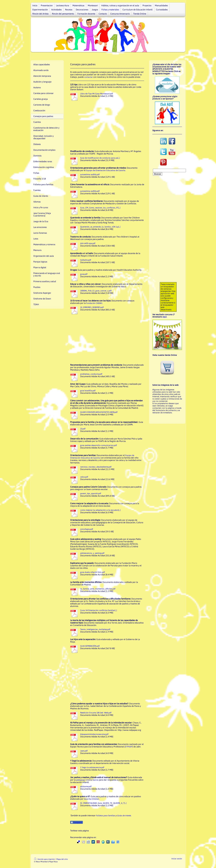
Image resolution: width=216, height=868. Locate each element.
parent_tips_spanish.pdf (91, 493)
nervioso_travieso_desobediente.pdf (96, 467)
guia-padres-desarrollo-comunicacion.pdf (99, 445)
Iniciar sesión (177, 859)
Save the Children (91, 799)
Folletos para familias (105, 816)
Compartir (77, 822)
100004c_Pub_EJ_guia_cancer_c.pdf (96, 291)
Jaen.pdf (84, 751)
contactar (88, 77)
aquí (165, 317)
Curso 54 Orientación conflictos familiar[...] (99, 610)
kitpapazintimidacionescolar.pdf (94, 734)
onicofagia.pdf (87, 529)
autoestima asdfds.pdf (90, 175)
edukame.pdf (86, 786)
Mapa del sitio (62, 859)
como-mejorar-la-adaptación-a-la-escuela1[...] (100, 510)
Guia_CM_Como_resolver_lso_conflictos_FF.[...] (100, 208)
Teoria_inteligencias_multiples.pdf (95, 629)
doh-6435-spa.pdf (88, 243)
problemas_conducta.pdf (91, 374)
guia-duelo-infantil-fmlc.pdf (93, 572)
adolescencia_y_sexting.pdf (92, 553)
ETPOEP (129, 747)
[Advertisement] (107, 125)
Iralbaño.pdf (86, 260)
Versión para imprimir (45, 859)
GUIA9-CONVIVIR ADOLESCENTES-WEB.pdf (99, 412)
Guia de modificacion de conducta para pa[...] (100, 158)
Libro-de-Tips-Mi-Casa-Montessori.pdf (97, 94)
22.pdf (83, 429)
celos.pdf (84, 477)
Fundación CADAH (94, 303)
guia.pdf (84, 274)
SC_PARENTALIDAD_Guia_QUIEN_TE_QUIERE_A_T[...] (103, 803)
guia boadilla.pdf (88, 391)
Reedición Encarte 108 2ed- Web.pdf (96, 713)
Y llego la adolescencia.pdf (92, 767)
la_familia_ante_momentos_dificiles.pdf (98, 589)
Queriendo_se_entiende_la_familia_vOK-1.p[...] (100, 227)
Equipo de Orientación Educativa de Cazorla (106, 170)
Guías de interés (124, 816)
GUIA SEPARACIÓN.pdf (90, 646)
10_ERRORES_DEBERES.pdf (92, 307)
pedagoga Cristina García (87, 780)
